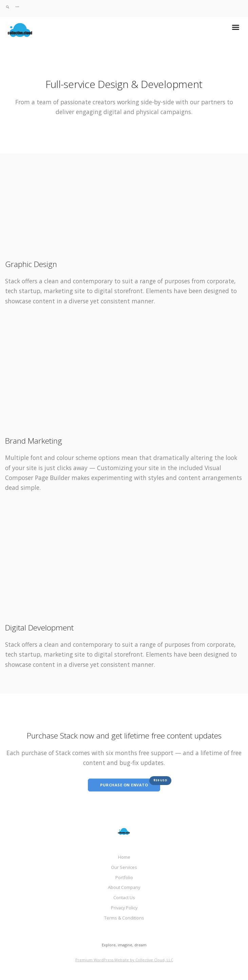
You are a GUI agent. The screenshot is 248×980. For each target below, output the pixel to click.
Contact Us (124, 897)
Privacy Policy (124, 908)
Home (124, 857)
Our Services (124, 867)
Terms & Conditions (124, 918)
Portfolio (124, 877)
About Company (124, 887)
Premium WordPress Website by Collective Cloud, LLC (124, 960)
